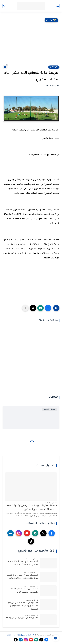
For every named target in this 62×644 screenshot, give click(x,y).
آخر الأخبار (54, 67)
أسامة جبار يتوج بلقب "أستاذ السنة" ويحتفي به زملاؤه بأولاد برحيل (23, 563)
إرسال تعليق (50, 409)
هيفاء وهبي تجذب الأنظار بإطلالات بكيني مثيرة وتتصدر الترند (23, 591)
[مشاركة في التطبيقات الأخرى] (25, 308)
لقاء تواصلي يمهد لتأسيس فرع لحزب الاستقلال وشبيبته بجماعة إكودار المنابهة (22, 606)
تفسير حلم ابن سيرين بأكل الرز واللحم (22, 618)
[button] (48, 308)
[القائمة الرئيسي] (58, 6)
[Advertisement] (31, 46)
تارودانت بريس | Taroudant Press (20, 635)
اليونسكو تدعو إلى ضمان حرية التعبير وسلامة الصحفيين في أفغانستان (22, 577)
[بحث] (4, 6)
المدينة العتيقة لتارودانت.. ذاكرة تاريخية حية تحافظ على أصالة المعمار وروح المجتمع (32, 508)
